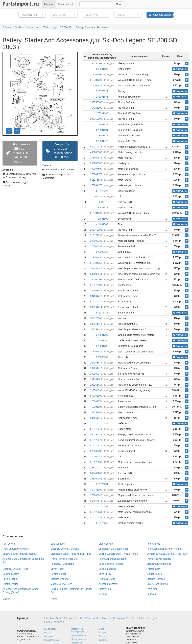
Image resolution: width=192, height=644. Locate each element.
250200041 (96, 374)
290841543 (102, 208)
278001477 (96, 174)
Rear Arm (151, 594)
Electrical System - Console (65, 549)
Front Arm (152, 589)
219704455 (96, 257)
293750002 (96, 63)
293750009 (96, 119)
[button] (32, 15)
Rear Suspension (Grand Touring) (164, 549)
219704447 (96, 351)
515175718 (102, 313)
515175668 (96, 462)
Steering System (59, 579)
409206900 (96, 152)
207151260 (96, 412)
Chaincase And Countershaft (113, 549)
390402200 (96, 473)
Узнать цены (180, 69)
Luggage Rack (154, 574)
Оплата (48, 633)
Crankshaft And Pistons (159, 564)
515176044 (96, 429)
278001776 (102, 141)
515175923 (102, 191)
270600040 (96, 495)
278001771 (96, 401)
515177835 (96, 235)
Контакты (103, 640)
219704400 (96, 80)
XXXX (102, 202)
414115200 (96, 108)
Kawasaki (119, 618)
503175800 (96, 318)
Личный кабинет (79, 635)
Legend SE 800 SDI (62, 27)
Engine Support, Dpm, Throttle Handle (118, 554)
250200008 (96, 279)
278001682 (102, 346)
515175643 (102, 423)
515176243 (96, 147)
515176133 (96, 285)
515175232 (96, 517)
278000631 (96, 158)
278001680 (102, 335)
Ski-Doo (19, 27)
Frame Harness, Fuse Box (64, 559)
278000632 (96, 246)
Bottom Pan (105, 589)
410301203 (96, 407)
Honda (95, 618)
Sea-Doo (106, 618)
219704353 (96, 263)
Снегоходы (33, 27)
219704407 (96, 74)
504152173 (96, 434)
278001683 (102, 125)
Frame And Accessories (159, 559)
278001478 (96, 185)
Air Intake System (108, 584)
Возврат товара (52, 640)
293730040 (96, 468)
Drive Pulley (105, 574)
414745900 (96, 490)
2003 (45, 27)
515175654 (96, 512)
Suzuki (130, 618)
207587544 (96, 268)
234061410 (96, 296)
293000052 (96, 163)
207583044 (96, 274)
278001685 (102, 136)
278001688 (102, 69)
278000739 (96, 241)
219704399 (96, 213)
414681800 (102, 219)
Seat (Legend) (58, 544)
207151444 (96, 324)
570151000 (96, 396)
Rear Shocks (153, 544)
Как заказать (50, 629)
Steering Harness (156, 579)
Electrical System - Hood (15, 569)
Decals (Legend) (107, 569)
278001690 (102, 340)
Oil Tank (103, 594)
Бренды (102, 633)
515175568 (96, 180)
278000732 (102, 252)
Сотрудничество (79, 639)
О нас (101, 629)
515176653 (102, 506)
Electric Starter (10, 584)
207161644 (96, 379)
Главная (49, 4)
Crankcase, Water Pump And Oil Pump (71, 554)
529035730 (102, 357)
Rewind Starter (58, 574)
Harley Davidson (54, 622)
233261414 (96, 385)
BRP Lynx (152, 618)
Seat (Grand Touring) (157, 584)
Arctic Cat (61, 618)
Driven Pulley (57, 569)
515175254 (102, 484)
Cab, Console (106, 544)
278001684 (102, 130)
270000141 (96, 196)
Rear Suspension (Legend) (113, 559)
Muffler (6, 599)
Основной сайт (66, 4)
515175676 (96, 446)
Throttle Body (153, 569)
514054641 (96, 501)
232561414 (96, 291)
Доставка (49, 636)
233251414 (96, 329)
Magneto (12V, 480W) (62, 584)
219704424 (96, 86)
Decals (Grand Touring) (111, 564)
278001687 (102, 113)
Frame (54, 599)
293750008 (96, 102)
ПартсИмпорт (105, 636)
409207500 (96, 169)
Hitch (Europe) (10, 579)
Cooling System (11, 574)
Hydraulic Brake (107, 579)
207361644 (96, 363)
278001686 (102, 97)
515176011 (96, 302)
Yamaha (74, 618)
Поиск (119, 4)
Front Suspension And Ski (16, 549)
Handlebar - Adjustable (62, 564)
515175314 (102, 91)
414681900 (102, 224)
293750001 (96, 230)
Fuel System (9, 544)
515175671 (96, 440)
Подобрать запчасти (161, 15)
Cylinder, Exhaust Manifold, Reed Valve (167, 554)
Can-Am (85, 618)
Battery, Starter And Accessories (93, 27)
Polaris (140, 618)
